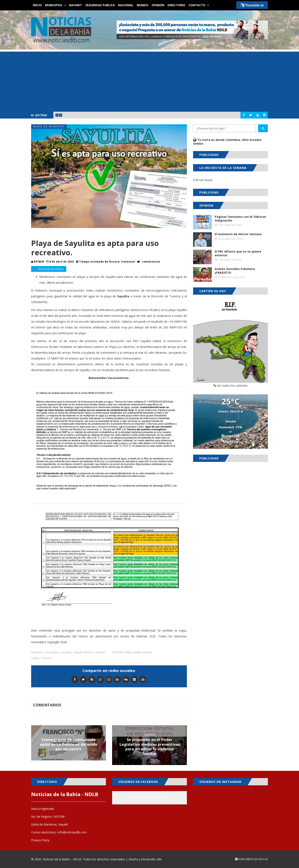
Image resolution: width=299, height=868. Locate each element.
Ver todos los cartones (230, 386)
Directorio (176, 5)
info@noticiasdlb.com (72, 832)
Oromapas (52, 652)
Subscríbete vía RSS (249, 859)
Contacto (197, 5)
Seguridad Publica (100, 5)
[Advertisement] (149, 81)
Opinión (158, 5)
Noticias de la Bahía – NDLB (62, 859)
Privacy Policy (40, 840)
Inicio (37, 5)
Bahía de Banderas (49, 127)
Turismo (46, 658)
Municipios (54, 5)
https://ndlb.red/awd (139, 652)
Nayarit (76, 5)
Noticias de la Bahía (149, 798)
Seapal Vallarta (83, 652)
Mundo (143, 5)
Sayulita (66, 652)
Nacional (126, 5)
